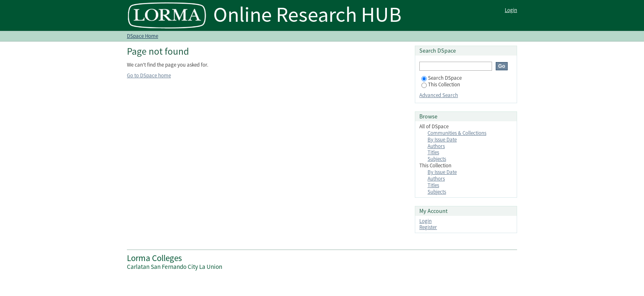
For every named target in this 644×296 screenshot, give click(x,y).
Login (511, 10)
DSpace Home (143, 36)
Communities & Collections (457, 133)
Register (428, 227)
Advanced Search (439, 95)
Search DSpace (442, 78)
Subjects (437, 159)
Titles (433, 152)
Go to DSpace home (149, 75)
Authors (436, 146)
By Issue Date (442, 140)
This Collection (441, 84)
